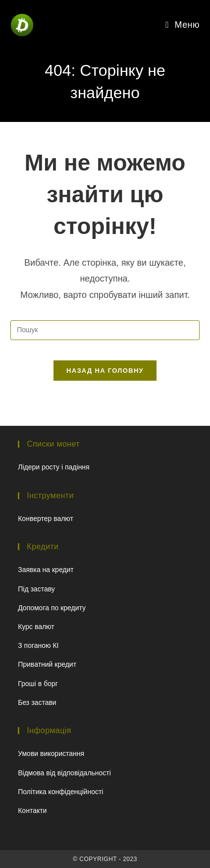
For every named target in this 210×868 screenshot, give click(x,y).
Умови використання (51, 753)
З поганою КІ (38, 645)
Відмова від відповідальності (64, 773)
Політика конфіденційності (60, 792)
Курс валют (36, 627)
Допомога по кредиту (52, 608)
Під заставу (36, 589)
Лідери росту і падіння (53, 467)
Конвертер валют (46, 519)
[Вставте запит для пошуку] (105, 330)
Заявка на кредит (46, 570)
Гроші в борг (38, 684)
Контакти (32, 810)
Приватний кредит (47, 664)
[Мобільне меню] (183, 25)
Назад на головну (105, 371)
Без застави (37, 702)
